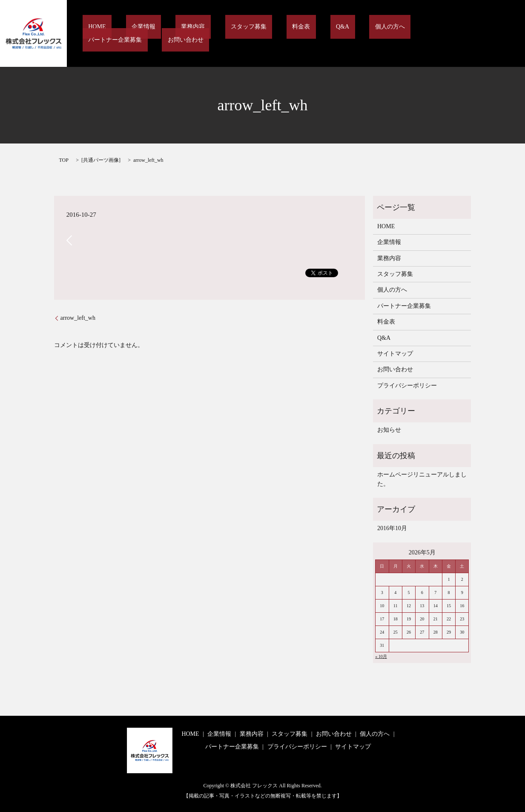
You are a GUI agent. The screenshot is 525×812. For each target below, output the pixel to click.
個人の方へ (353, 34)
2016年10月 (392, 528)
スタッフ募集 (247, 34)
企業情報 (164, 34)
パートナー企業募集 (410, 34)
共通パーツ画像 (101, 160)
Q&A (317, 34)
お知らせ (389, 430)
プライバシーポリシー (407, 386)
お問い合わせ (468, 34)
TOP (64, 160)
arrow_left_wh (78, 318)
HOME (129, 34)
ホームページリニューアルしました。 (422, 479)
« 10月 (381, 656)
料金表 (288, 34)
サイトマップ (395, 354)
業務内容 (203, 34)
